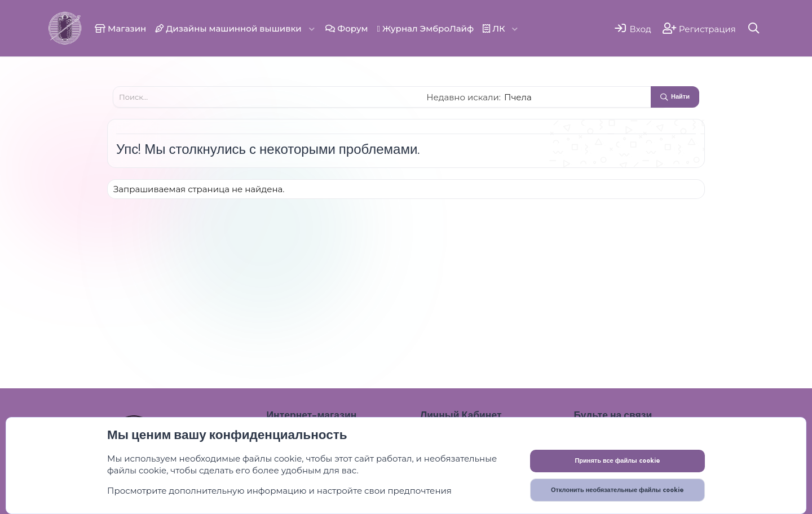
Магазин (120, 28)
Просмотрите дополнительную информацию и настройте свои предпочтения (279, 491)
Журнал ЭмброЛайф (425, 28)
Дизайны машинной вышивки (228, 28)
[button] (312, 28)
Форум (347, 28)
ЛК (494, 28)
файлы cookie (272, 458)
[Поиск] (754, 28)
